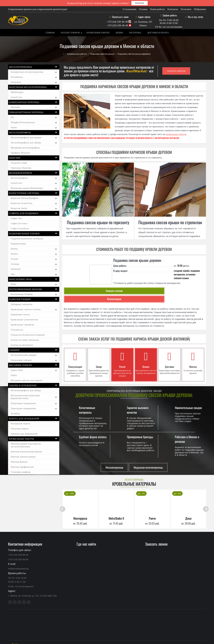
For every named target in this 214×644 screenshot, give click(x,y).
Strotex (14, 254)
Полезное (186, 9)
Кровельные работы (98, 33)
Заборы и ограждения (23, 385)
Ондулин (15, 158)
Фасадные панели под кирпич (27, 380)
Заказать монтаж (87, 291)
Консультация (134, 291)
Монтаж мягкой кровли (23, 457)
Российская (17, 77)
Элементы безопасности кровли (28, 335)
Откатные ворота (20, 429)
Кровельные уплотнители (24, 320)
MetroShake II (116, 509)
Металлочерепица (21, 67)
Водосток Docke (19, 208)
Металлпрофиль (19, 178)
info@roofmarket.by (18, 560)
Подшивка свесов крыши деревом (137, 260)
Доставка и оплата (158, 33)
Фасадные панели (20, 365)
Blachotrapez (17, 92)
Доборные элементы (22, 304)
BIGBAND (16, 269)
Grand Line (16, 97)
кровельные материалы (71, 636)
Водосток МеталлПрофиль (25, 198)
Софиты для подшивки (24, 213)
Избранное (200, 9)
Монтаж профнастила (22, 467)
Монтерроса (80, 509)
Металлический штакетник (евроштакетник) (25, 397)
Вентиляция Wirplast (22, 294)
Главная (50, 33)
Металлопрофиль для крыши (26, 137)
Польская (16, 82)
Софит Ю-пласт (19, 223)
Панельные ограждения (23, 408)
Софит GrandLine (20, 229)
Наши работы (157, 9)
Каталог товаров (70, 33)
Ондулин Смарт (19, 163)
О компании (130, 9)
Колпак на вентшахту (22, 345)
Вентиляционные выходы (26, 289)
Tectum (14, 259)
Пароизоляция (18, 244)
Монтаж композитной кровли (26, 452)
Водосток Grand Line (22, 203)
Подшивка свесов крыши (102, 54)
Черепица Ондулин (21, 168)
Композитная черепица (24, 102)
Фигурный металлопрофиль (25, 148)
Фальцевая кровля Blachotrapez (27, 188)
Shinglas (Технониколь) (23, 122)
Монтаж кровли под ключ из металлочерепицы (26, 445)
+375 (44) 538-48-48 (117, 22)
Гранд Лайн (17, 370)
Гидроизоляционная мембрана (27, 239)
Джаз (188, 509)
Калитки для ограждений (24, 434)
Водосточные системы (24, 193)
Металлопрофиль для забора (26, 143)
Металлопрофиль (20, 133)
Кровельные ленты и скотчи (26, 309)
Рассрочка (135, 33)
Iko (12, 117)
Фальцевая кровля (20, 173)
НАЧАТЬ (139, 3)
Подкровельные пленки (24, 234)
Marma (14, 249)
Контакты (173, 9)
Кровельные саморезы (22, 325)
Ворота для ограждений (24, 419)
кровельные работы (176, 134)
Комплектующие (20, 299)
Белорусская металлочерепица (27, 72)
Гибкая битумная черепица (26, 112)
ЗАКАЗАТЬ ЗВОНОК (176, 71)
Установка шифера (21, 472)
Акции (119, 33)
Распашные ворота (20, 424)
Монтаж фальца (19, 462)
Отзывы (143, 9)
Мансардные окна (20, 279)
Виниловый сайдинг (21, 360)
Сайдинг (14, 350)
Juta (13, 274)
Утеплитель (17, 330)
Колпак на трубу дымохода (25, 340)
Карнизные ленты (20, 314)
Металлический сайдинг (24, 355)
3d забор (15, 413)
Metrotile (15, 107)
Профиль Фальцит (20, 153)
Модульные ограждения (23, 403)
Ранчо (152, 509)
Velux (13, 284)
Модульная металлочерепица (28, 87)
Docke (14, 127)
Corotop (15, 264)
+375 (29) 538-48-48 (117, 25)
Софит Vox (16, 218)
